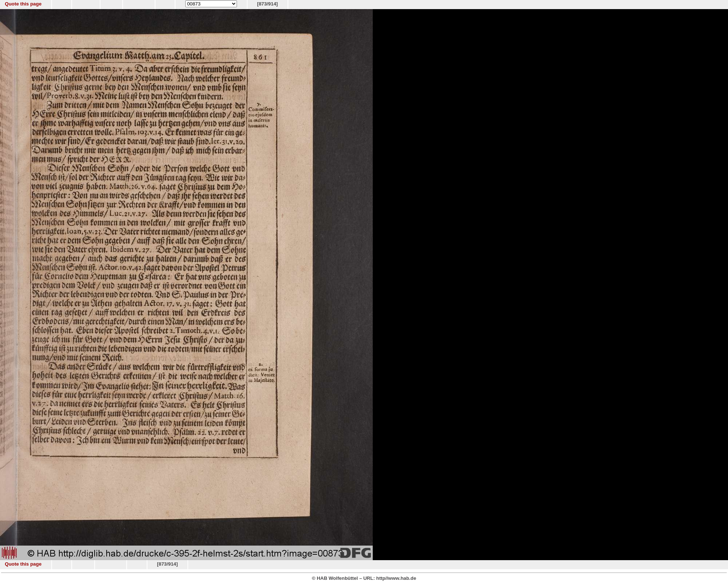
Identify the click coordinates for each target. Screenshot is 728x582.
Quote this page (23, 4)
